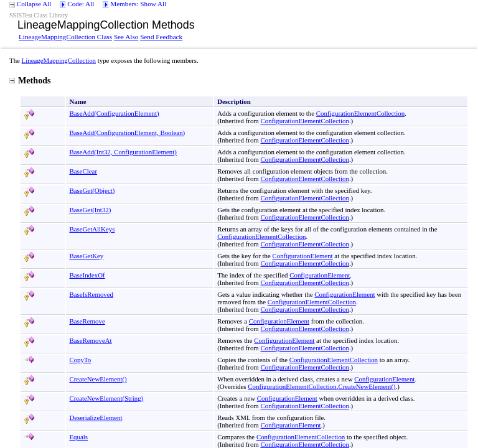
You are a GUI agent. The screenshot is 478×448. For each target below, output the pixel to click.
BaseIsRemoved (91, 294)
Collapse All (34, 4)
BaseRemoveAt (90, 340)
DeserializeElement (96, 418)
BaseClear (83, 171)
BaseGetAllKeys (92, 229)
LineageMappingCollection (59, 60)
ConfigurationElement (303, 256)
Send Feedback (161, 37)
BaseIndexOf (87, 275)
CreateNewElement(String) (106, 398)
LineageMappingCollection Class (65, 37)
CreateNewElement (98, 379)
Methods (30, 80)
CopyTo (80, 360)
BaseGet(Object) (92, 190)
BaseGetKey (86, 256)
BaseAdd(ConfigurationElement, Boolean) (127, 133)
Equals (78, 437)
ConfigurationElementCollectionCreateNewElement (321, 386)
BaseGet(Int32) (90, 210)
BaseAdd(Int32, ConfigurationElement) (123, 152)
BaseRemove (87, 321)
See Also (126, 37)
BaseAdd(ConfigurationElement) (114, 113)
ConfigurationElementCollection (360, 113)
